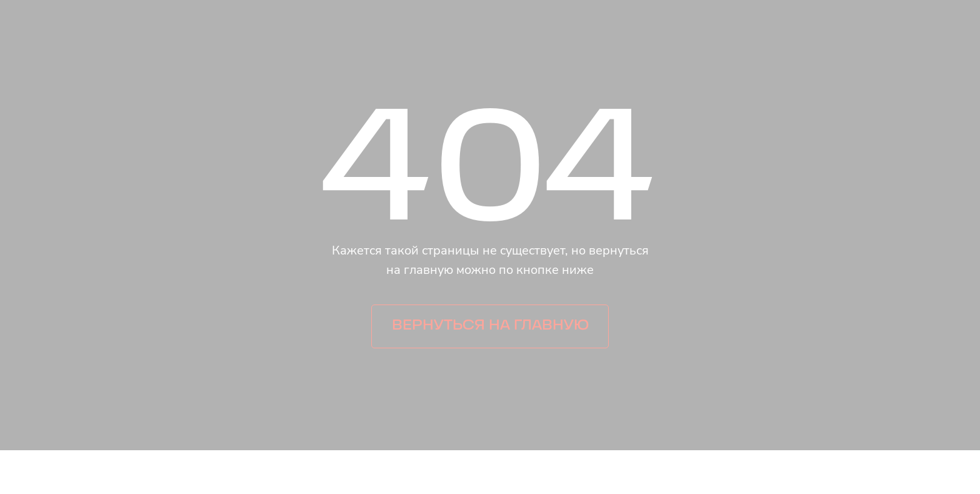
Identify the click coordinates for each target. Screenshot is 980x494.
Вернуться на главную (490, 326)
